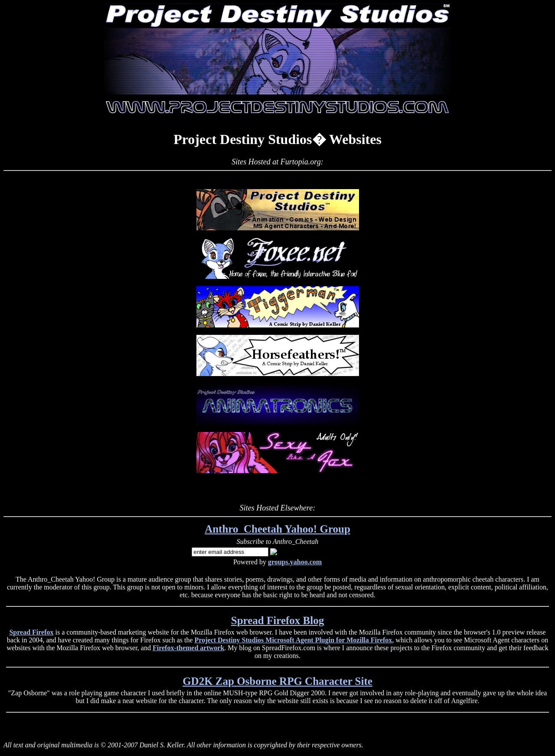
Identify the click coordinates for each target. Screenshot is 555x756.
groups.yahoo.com (295, 562)
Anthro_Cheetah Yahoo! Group (277, 529)
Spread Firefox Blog (277, 620)
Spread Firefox (31, 632)
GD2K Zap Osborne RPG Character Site (277, 681)
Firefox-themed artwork (188, 648)
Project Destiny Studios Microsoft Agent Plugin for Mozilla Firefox (294, 640)
